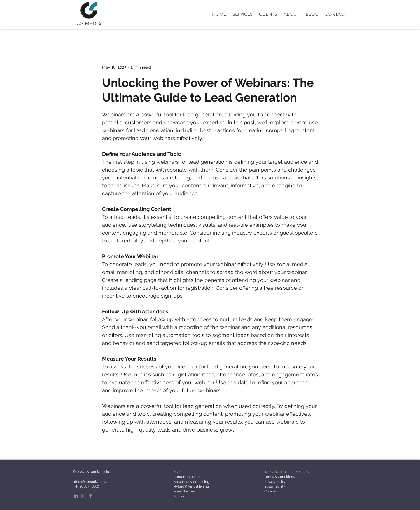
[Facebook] (90, 496)
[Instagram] (83, 496)
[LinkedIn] (76, 496)
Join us (179, 496)
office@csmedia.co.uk (90, 482)
